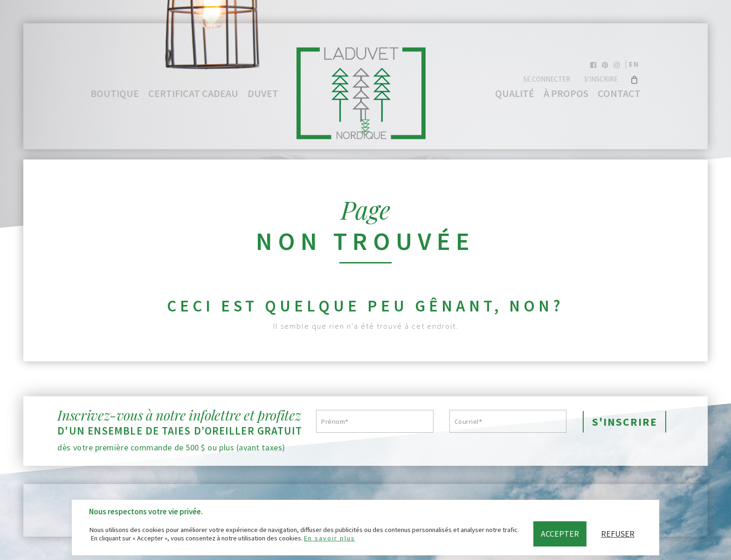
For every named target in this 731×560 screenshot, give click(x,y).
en (634, 64)
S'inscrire (601, 79)
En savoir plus (330, 538)
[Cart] (634, 79)
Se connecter (547, 79)
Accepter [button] (560, 534)
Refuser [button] (618, 534)
